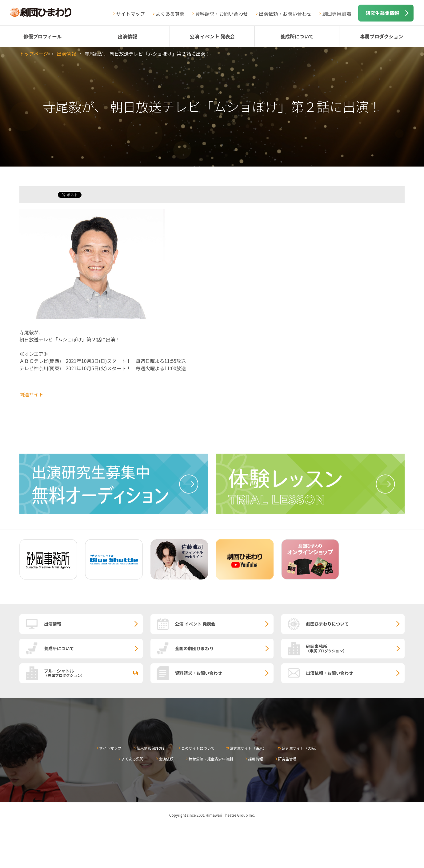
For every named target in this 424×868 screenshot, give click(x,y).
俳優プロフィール (42, 36)
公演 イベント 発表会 (212, 36)
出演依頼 (166, 759)
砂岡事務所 (355, 648)
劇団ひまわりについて (327, 624)
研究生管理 (287, 759)
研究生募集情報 (382, 13)
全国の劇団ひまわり (194, 648)
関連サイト (31, 394)
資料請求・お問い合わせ (222, 14)
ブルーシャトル (93, 673)
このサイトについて (198, 748)
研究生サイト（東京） (248, 748)
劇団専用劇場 (337, 14)
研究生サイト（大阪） (300, 748)
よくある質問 (170, 14)
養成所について (297, 36)
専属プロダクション (382, 36)
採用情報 (255, 759)
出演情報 (127, 36)
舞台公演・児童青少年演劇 (211, 759)
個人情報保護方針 (151, 748)
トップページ (34, 53)
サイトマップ (130, 14)
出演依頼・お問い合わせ (285, 14)
